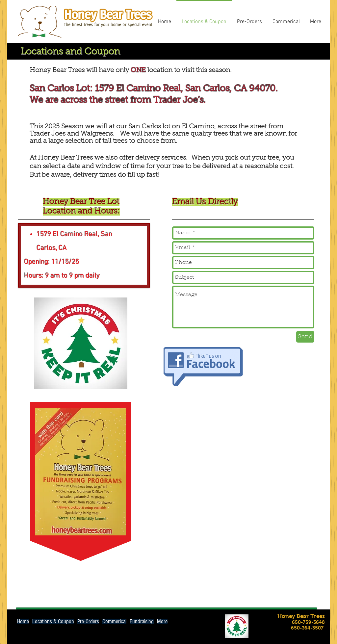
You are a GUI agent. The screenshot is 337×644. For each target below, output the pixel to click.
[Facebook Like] (262, 621)
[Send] (305, 337)
